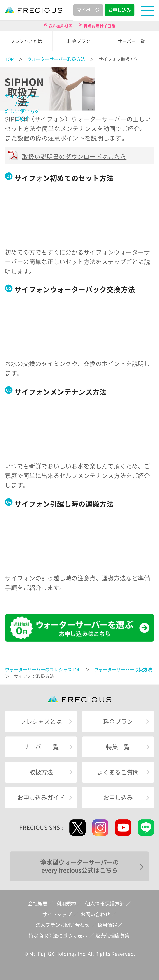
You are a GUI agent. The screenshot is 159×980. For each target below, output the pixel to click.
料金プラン (118, 722)
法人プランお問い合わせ (63, 925)
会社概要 (38, 904)
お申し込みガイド (41, 798)
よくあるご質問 (118, 772)
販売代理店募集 (112, 936)
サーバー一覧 (41, 747)
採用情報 (107, 925)
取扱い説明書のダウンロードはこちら (74, 157)
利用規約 (66, 904)
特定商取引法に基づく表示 (58, 936)
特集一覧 (118, 747)
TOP (9, 59)
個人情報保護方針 (105, 904)
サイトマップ (57, 914)
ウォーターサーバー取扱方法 (56, 59)
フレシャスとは (41, 722)
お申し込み (118, 798)
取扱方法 (41, 772)
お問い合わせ (95, 914)
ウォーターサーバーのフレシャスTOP (43, 670)
